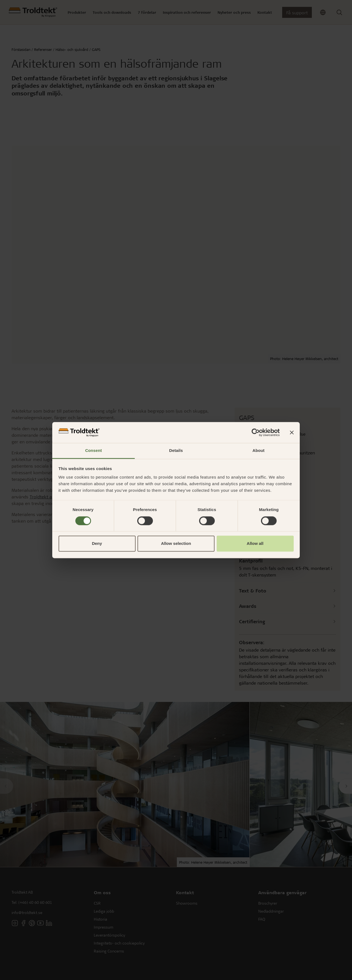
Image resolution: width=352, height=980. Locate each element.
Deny (97, 544)
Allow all (255, 544)
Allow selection (176, 544)
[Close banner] (292, 432)
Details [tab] (176, 451)
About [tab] (258, 451)
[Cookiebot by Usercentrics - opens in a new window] (256, 432)
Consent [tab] (94, 451)
